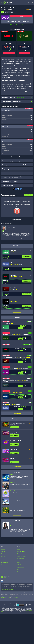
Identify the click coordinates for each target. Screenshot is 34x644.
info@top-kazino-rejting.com (8, 591)
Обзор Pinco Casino (27, 345)
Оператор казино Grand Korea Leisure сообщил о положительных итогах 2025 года (20, 503)
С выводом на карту (21, 556)
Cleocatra (12, 460)
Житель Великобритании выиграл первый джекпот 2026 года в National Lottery (19, 495)
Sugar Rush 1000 (14, 451)
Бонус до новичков (12, 406)
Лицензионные (20, 560)
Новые (18, 551)
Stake (30, 404)
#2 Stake (12, 263)
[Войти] (32, 2)
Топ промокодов (21, 19)
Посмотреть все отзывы (17, 220)
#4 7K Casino (13, 288)
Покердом (29, 322)
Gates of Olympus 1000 (15, 443)
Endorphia (19, 567)
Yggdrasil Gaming (20, 569)
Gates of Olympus (14, 434)
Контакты (3, 556)
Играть (20, 328)
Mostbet (30, 392)
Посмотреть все (17, 312)
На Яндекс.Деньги (21, 553)
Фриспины (3, 567)
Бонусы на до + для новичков (16, 335)
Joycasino (29, 379)
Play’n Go (19, 571)
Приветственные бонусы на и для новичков (15, 382)
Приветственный (6, 322)
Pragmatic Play (12, 426)
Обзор (3, 12)
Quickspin (19, 574)
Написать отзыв (29, 195)
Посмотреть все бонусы (17, 157)
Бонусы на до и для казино (16, 346)
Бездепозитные (4, 564)
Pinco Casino (9, 43)
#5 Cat (11, 300)
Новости (3, 551)
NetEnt (18, 564)
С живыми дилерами (21, 558)
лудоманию (29, 614)
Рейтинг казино (21, 16)
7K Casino (29, 356)
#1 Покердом (13, 250)
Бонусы (7, 12)
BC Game (30, 368)
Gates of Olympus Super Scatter (17, 425)
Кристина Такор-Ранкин (15, 526)
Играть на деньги (27, 256)
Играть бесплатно (9, 53)
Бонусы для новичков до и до (16, 358)
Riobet (24, 43)
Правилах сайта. (15, 599)
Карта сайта (3, 558)
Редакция (3, 553)
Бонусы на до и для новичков (16, 394)
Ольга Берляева (11, 227)
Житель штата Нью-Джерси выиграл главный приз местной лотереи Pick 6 (19, 479)
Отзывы (11, 12)
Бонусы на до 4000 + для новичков (16, 370)
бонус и (8, 323)
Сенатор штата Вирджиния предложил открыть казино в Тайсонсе (20, 487)
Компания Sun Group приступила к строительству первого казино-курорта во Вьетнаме (20, 511)
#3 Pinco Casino (14, 275)
